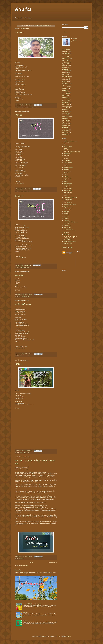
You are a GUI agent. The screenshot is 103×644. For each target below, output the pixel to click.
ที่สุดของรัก (18, 570)
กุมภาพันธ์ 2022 (66, 92)
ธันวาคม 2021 (66, 96)
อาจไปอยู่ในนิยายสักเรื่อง (69, 238)
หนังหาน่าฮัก (66, 224)
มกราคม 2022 (66, 94)
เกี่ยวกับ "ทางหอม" (68, 146)
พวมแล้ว (18, 115)
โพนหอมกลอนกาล (68, 194)
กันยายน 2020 (66, 120)
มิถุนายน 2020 (66, 122)
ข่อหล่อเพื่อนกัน (67, 148)
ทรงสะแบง (66, 176)
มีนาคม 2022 (65, 90)
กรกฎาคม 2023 (66, 62)
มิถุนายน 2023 (66, 64)
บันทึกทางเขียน (67, 185)
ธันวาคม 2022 (66, 74)
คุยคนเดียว (19, 275)
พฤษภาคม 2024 (66, 52)
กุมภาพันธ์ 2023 (66, 71)
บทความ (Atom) (25, 565)
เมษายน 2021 (65, 108)
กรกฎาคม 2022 (66, 83)
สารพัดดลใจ (66, 220)
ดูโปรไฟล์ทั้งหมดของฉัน (76, 41)
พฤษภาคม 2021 (66, 106)
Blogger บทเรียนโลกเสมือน (70, 241)
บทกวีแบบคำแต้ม (68, 183)
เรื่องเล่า (65, 196)
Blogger (69, 636)
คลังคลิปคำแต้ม (67, 153)
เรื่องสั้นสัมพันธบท (68, 203)
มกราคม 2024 (66, 55)
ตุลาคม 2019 (65, 134)
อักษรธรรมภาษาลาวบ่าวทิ (70, 231)
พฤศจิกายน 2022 (66, 76)
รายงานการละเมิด (67, 247)
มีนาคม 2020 (65, 127)
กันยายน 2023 (66, 60)
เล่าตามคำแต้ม (67, 210)
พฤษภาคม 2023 (66, 66)
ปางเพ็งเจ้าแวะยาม (68, 189)
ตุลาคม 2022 (65, 78)
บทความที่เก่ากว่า (53, 563)
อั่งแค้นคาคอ (67, 234)
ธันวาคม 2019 (66, 133)
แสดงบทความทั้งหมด (45, 26)
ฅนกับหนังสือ (67, 169)
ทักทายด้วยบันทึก (68, 178)
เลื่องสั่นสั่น (66, 213)
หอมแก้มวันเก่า (67, 226)
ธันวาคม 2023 (66, 57)
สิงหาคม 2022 (66, 81)
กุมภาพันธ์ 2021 (66, 111)
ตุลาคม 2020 (65, 118)
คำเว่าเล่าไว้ (27, 191)
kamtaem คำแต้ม (68, 243)
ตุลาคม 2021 (65, 97)
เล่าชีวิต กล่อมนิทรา (68, 208)
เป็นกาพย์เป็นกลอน (68, 190)
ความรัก (23, 297)
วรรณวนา (66, 217)
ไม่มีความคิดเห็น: (29, 105)
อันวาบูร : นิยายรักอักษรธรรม (70, 236)
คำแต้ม (23, 10)
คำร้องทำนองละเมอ (68, 162)
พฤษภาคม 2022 (66, 87)
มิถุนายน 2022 (66, 85)
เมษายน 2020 (65, 125)
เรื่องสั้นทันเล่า (67, 201)
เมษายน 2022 (65, 89)
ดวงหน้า (66, 175)
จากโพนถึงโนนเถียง (23, 304)
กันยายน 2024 (66, 50)
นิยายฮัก (18, 364)
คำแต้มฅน (66, 159)
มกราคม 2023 (66, 73)
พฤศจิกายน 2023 (66, 59)
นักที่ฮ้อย (66, 182)
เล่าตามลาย (66, 212)
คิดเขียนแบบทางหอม (68, 168)
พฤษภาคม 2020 (66, 124)
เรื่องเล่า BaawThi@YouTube (70, 197)
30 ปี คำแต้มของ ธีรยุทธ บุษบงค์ (71, 141)
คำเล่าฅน (29, 107)
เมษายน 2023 (65, 67)
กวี (20, 297)
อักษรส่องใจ (66, 233)
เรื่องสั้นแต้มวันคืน (68, 199)
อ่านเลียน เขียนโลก (68, 240)
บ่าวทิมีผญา (66, 187)
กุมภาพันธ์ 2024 (66, 53)
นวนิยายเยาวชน (67, 180)
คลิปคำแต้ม (66, 155)
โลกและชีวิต (66, 215)
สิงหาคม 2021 (66, 101)
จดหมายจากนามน (68, 171)
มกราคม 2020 (66, 131)
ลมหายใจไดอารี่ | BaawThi (70, 205)
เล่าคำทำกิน (66, 206)
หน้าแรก (32, 563)
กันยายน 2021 (66, 99)
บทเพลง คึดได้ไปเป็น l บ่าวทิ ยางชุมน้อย (32, 604)
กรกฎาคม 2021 (66, 103)
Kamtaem (75, 39)
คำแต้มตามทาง (23, 107)
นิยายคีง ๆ (19, 196)
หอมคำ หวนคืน (67, 227)
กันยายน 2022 (66, 80)
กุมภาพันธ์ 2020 (66, 129)
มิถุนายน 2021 (66, 104)
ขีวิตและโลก (66, 150)
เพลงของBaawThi (68, 192)
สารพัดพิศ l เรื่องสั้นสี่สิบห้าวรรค (71, 222)
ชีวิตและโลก (34, 107)
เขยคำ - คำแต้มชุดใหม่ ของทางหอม (72, 152)
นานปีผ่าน (19, 32)
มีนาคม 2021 (65, 110)
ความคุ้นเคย (26, 621)
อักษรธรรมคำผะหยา (68, 229)
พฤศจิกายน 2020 (66, 117)
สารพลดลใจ (66, 219)
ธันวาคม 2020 (66, 115)
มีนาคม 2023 (65, 69)
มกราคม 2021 (66, 113)
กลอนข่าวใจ (66, 143)
